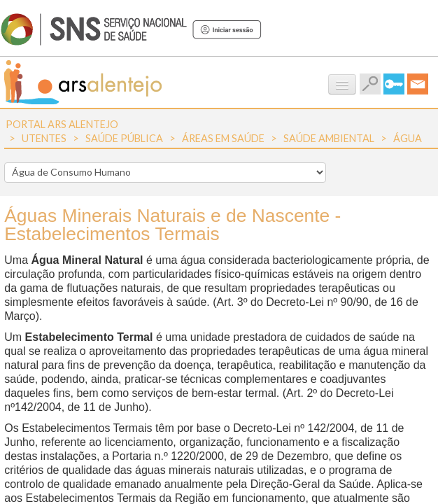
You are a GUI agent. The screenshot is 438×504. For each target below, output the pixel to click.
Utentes (44, 138)
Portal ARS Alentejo (62, 124)
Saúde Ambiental (329, 138)
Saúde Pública (124, 138)
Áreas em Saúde (223, 138)
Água (408, 138)
